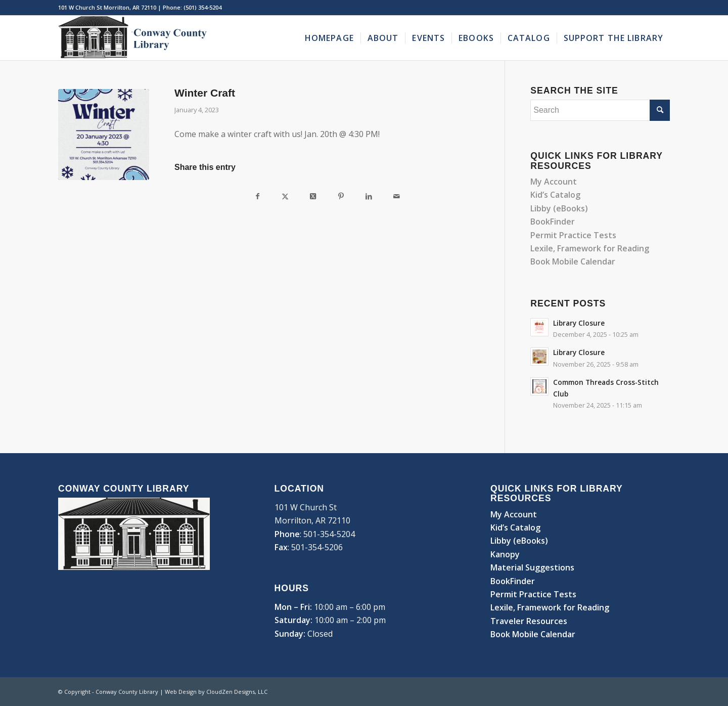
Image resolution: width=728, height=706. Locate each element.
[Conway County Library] (134, 38)
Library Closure (579, 323)
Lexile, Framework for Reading (590, 248)
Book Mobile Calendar (574, 261)
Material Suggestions (532, 567)
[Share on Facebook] (258, 196)
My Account (554, 182)
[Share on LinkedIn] (369, 196)
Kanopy (505, 554)
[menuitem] (329, 38)
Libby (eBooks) (559, 208)
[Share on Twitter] (285, 196)
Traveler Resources (529, 621)
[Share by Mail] (397, 196)
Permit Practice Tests (573, 235)
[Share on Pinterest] (341, 196)
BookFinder (553, 222)
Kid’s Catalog (555, 195)
